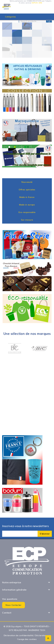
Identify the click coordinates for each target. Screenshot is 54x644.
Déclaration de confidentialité (19, 635)
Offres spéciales (27, 190)
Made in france (27, 197)
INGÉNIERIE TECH (37, 630)
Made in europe (27, 205)
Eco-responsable (27, 212)
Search (49, 21)
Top (48, 638)
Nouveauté (27, 182)
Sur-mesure (27, 220)
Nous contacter (14, 605)
